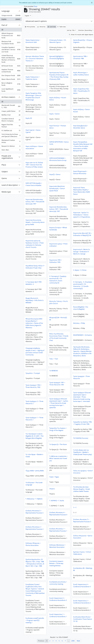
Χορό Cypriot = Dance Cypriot (33, 131)
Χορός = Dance (54, 114)
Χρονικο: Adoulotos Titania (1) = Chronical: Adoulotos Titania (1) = (35, 59)
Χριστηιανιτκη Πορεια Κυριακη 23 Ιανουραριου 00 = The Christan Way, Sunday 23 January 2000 (59, 76)
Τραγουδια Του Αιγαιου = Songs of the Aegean (58, 429)
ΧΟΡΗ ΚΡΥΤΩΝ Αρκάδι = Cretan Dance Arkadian (34, 184)
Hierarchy (41, 27)
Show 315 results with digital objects (81, 35)
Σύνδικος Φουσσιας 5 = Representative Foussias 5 (34, 512)
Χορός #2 (29, 118)
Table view (61, 27)
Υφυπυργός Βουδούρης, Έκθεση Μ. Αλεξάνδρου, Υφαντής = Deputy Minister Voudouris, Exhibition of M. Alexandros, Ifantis (82, 351)
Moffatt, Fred (11, 115)
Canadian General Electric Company (11, 120)
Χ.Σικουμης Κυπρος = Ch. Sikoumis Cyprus (58, 41)
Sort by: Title (71, 30)
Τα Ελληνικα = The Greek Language (34, 484)
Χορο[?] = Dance (55, 174)
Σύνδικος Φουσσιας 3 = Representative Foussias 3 (82, 521)
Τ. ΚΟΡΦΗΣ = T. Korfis (57, 501)
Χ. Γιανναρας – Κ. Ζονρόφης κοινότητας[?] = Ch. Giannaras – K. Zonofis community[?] (83, 285)
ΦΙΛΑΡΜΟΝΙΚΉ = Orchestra (83, 335)
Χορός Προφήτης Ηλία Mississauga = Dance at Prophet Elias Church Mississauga (34, 96)
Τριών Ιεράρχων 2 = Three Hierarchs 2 (34, 402)
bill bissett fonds (11, 66)
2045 (73, 641)
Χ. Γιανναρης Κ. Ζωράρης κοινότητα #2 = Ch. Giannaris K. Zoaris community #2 (58, 280)
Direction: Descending (85, 30)
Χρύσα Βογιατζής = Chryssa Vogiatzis (83, 41)
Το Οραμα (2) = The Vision (58, 444)
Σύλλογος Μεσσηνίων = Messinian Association (57, 546)
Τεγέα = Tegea (54, 477)
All (2, 30)
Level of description (10, 185)
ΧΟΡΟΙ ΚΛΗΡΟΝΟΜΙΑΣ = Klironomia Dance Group (58, 159)
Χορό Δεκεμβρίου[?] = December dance (81, 127)
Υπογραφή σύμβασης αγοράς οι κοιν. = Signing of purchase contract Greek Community (35, 351)
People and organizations (7, 157)
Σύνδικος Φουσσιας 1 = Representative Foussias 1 (58, 530)
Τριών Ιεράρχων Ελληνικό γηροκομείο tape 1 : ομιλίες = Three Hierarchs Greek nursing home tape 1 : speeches (59, 403)
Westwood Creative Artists (11, 141)
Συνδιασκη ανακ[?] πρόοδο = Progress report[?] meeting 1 (35, 620)
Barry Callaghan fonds (11, 84)
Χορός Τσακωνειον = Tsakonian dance (33, 78)
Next (78, 641)
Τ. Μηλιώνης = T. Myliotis (34, 499)
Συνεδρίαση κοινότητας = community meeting (58, 583)
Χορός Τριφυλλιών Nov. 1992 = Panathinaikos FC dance (81, 91)
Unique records (11, 16)
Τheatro (52, 489)
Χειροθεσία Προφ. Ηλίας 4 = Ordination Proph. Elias (35, 267)
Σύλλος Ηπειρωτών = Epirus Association (83, 537)
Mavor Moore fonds (11, 80)
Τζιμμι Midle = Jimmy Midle (35, 471)
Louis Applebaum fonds (11, 90)
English (11, 20)
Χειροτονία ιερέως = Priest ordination (58, 245)
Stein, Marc (11, 150)
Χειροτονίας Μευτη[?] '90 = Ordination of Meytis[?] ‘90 (82, 234)
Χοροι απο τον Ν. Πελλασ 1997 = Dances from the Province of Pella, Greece (34, 165)
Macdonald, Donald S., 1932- (11, 106)
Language (6, 11)
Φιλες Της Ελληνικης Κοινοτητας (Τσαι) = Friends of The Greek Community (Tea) (59, 337)
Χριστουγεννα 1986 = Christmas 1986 (80, 57)
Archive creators (8, 97)
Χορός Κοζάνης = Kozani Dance (58, 99)
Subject (5, 172)
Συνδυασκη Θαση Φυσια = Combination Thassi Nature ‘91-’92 (83, 619)
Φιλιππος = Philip (79, 323)
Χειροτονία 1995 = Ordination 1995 (56, 261)
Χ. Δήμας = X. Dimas (80, 270)
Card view (52, 27)
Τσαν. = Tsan (54, 359)
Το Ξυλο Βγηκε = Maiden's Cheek (34, 456)
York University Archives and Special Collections (11, 135)
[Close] (92, 3)
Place (4, 165)
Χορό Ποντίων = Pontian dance (58, 127)
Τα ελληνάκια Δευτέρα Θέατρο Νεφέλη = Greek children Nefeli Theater (81, 489)
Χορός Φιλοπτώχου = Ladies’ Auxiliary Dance (81, 74)
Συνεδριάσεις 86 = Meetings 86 (83, 569)
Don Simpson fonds (11, 76)
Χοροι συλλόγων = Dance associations (34, 147)
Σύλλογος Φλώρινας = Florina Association (33, 544)
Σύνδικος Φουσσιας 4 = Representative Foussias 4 (58, 514)
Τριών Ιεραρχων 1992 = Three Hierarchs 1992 (33, 386)
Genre (4, 178)
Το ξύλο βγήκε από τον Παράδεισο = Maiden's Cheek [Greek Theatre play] (82, 452)
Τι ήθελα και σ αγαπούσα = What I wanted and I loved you (58, 458)
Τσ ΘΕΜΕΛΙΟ (54, 371)
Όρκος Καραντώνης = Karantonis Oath (33, 41)
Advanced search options (36, 21)
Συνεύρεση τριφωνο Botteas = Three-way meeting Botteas (56, 563)
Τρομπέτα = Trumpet (33, 373)
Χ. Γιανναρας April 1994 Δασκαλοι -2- (34, 283)
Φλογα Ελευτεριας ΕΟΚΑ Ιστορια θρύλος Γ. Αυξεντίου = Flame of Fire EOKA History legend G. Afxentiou (34, 323)
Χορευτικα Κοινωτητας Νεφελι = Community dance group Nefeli (35, 222)
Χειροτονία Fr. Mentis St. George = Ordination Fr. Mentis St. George (82, 252)
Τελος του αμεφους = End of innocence (83, 472)
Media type (6, 192)
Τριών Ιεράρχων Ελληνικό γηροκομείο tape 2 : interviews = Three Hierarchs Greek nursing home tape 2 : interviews (82, 397)
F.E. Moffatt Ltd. (11, 131)
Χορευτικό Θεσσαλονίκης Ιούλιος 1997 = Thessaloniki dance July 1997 (35, 202)
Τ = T (75, 508)
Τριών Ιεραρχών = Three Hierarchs (81, 377)
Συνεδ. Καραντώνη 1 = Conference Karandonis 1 (58, 615)
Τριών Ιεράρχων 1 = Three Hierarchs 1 (34, 419)
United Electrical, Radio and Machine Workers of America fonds (11, 59)
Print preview (30, 27)
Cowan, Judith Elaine (11, 112)
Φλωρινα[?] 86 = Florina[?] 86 (58, 319)
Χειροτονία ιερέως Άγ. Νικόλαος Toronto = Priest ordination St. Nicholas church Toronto (35, 244)
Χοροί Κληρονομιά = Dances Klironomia (80, 172)
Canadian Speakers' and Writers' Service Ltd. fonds (11, 50)
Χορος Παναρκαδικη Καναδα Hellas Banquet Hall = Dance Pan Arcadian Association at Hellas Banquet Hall (83, 146)
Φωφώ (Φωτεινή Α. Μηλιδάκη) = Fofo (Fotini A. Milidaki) (35, 300)
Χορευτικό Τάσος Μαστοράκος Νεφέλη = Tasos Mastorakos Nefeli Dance (82, 191)
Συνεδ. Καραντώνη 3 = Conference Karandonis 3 (58, 599)
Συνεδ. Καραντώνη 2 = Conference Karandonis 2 (82, 602)
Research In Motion (11, 147)
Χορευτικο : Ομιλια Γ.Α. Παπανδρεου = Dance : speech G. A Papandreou (82, 215)
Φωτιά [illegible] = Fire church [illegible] (81, 308)
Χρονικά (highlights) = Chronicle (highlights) (57, 57)
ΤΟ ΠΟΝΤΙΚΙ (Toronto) (81, 438)
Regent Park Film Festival (11, 126)
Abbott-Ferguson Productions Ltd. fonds (11, 36)
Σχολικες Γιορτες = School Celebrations (82, 553)
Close (35, 6)
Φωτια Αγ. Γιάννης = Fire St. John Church (59, 302)
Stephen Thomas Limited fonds (11, 71)
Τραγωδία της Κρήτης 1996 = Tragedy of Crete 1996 (82, 423)
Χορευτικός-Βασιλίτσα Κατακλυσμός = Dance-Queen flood (57, 188)
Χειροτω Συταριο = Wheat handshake (58, 229)
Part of (4, 25)
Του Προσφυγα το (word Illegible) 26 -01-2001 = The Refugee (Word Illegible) (35, 436)
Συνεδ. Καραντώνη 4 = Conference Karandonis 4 (82, 585)
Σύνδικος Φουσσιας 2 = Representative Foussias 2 (34, 528)
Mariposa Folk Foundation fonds (11, 43)
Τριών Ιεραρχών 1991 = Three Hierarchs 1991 (57, 384)
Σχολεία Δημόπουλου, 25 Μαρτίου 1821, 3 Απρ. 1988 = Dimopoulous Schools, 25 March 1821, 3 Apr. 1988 (35, 563)
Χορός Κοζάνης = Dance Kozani (81, 111)
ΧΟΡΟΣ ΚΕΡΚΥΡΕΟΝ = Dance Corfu (59, 143)
